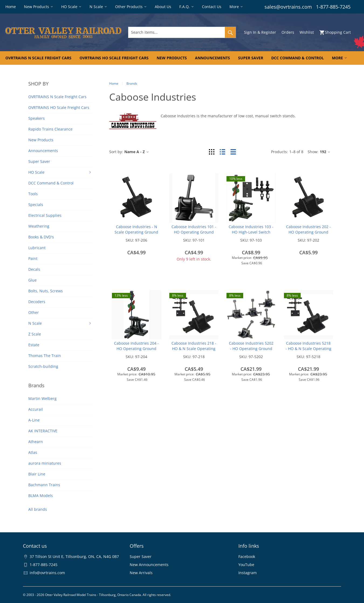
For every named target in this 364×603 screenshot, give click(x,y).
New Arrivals (141, 573)
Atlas (33, 452)
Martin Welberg (42, 398)
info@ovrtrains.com (47, 573)
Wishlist (307, 32)
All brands (38, 509)
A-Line (34, 420)
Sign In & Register (260, 32)
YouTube (246, 565)
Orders (288, 32)
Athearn (36, 442)
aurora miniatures (45, 463)
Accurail (36, 409)
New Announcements (149, 565)
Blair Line (37, 474)
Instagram (248, 573)
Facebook (247, 556)
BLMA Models (41, 496)
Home (114, 83)
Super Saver (141, 556)
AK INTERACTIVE (43, 431)
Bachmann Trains (44, 485)
